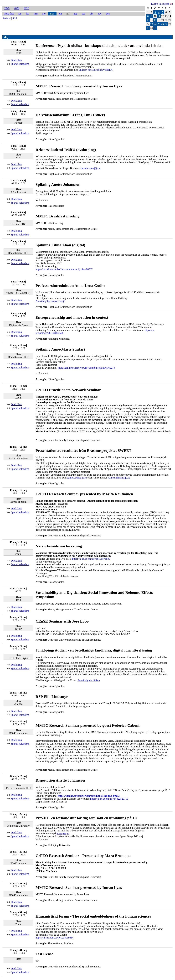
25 (159, 24)
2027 (26, 8)
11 (159, 16)
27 (166, 24)
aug (75, 14)
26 (162, 24)
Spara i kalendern (20, 64)
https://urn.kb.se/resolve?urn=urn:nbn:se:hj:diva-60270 (86, 368)
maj (52, 14)
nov (100, 14)
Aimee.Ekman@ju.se (119, 478)
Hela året (9, 14)
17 (155, 20)
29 (148, 28)
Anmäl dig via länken (89, 680)
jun (60, 14)
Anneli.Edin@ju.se (77, 478)
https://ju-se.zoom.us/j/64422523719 (109, 799)
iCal (15, 18)
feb (28, 14)
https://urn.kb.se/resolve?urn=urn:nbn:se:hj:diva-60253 (89, 796)
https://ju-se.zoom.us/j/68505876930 (91, 559)
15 (148, 20)
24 (155, 24)
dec (108, 14)
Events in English (162, 4)
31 (155, 28)
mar (36, 14)
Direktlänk (16, 60)
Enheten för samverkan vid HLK (96, 70)
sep (84, 14)
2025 (7, 8)
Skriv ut (7, 18)
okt (91, 14)
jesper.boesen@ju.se (90, 168)
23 (152, 24)
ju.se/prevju (63, 833)
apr (44, 14)
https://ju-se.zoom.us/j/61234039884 (54, 938)
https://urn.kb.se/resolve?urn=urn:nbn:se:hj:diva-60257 (64, 269)
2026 (17, 8)
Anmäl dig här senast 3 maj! (50, 301)
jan (20, 14)
